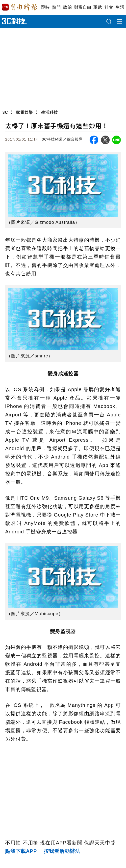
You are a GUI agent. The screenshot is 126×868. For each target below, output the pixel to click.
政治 (67, 7)
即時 (45, 7)
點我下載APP (21, 851)
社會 (109, 7)
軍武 (98, 7)
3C (5, 112)
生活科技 (50, 112)
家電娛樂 (25, 112)
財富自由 (83, 7)
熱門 (56, 7)
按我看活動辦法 (62, 851)
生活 (120, 7)
